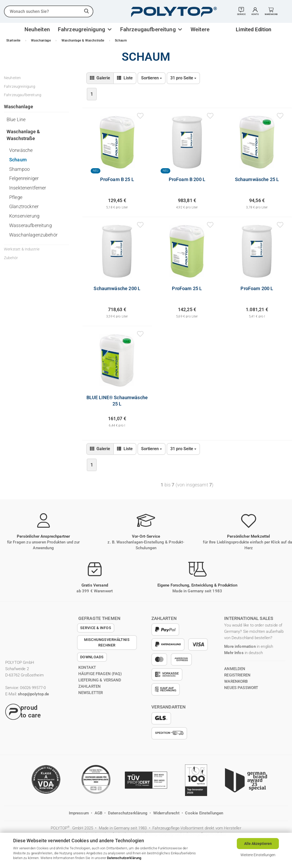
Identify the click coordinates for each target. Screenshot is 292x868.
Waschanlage (19, 107)
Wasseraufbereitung (30, 225)
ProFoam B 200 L (187, 179)
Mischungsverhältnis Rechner (107, 642)
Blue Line (16, 119)
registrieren (237, 675)
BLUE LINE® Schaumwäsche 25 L (117, 400)
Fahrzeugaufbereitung (149, 29)
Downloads (92, 657)
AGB (99, 813)
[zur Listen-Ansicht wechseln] (125, 78)
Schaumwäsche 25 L (257, 179)
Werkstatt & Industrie (22, 249)
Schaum (18, 160)
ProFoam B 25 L (117, 179)
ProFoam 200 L (257, 288)
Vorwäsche (21, 150)
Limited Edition (253, 29)
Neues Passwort (241, 688)
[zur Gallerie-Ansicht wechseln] (100, 78)
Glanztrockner (24, 206)
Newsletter (91, 693)
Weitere (200, 29)
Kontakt (87, 667)
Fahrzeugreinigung (82, 29)
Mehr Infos (234, 653)
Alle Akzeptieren (258, 844)
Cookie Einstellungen (204, 813)
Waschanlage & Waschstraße (23, 135)
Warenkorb (236, 681)
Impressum (80, 813)
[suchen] (87, 11)
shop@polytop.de (33, 694)
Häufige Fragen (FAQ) (100, 674)
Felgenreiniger (24, 178)
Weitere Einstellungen (258, 855)
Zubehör (11, 258)
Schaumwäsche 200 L (117, 288)
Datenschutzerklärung (124, 858)
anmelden (235, 669)
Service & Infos (96, 628)
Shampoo (19, 169)
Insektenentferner (28, 188)
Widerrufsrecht (167, 813)
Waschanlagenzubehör (33, 235)
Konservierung (24, 216)
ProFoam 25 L (187, 288)
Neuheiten (37, 29)
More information (240, 646)
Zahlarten (89, 686)
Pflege (16, 197)
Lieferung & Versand (100, 680)
